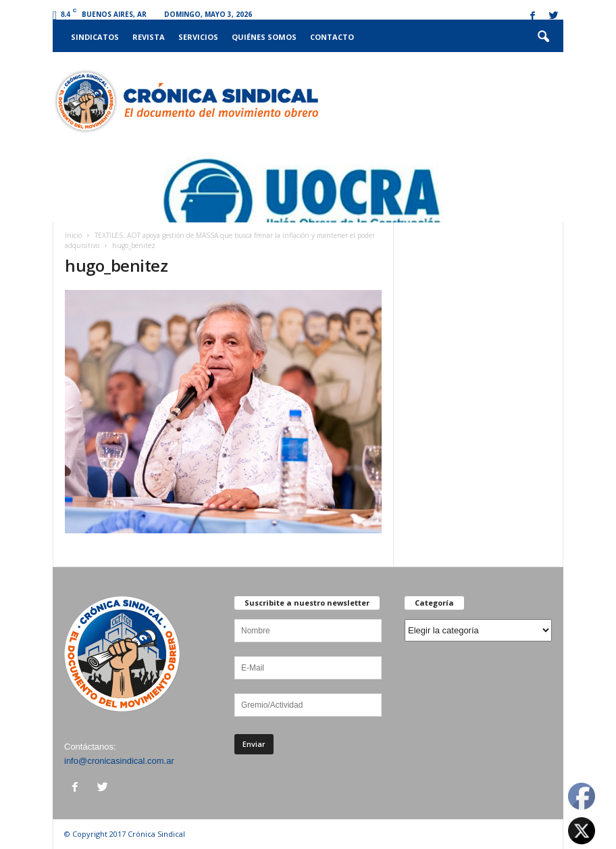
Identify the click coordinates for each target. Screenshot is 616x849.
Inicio (73, 235)
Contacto (332, 37)
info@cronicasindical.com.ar (119, 761)
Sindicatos (95, 37)
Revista (149, 37)
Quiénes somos (264, 37)
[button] (543, 37)
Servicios (198, 37)
